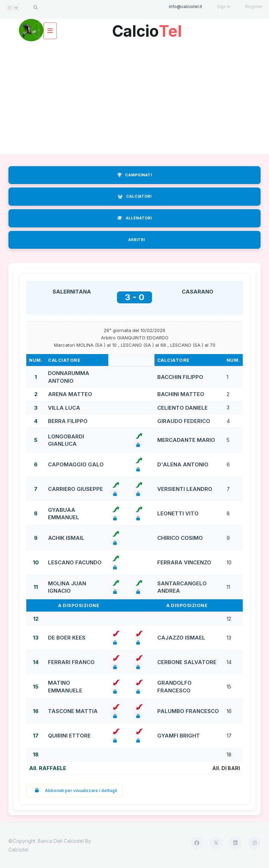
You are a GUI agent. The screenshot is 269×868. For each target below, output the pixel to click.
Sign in (224, 6)
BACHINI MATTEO (181, 394)
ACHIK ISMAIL (66, 538)
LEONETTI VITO (178, 513)
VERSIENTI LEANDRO (185, 489)
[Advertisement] (134, 98)
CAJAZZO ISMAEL (181, 638)
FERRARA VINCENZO (184, 562)
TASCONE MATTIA (73, 711)
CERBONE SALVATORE (187, 662)
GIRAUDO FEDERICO (184, 421)
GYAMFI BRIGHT (179, 736)
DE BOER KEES (67, 638)
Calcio (147, 29)
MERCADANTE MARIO (186, 440)
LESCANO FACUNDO (75, 562)
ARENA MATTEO (70, 394)
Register (254, 6)
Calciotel (18, 850)
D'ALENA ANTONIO (183, 464)
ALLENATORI (134, 218)
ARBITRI (136, 240)
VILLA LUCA (64, 408)
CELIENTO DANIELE (182, 408)
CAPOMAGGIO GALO (76, 464)
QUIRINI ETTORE (69, 736)
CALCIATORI (134, 196)
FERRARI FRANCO (71, 662)
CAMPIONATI (134, 175)
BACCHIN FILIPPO (180, 377)
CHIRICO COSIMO (180, 538)
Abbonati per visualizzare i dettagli (74, 791)
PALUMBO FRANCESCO (188, 711)
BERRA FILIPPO (68, 421)
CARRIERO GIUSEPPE (75, 489)
